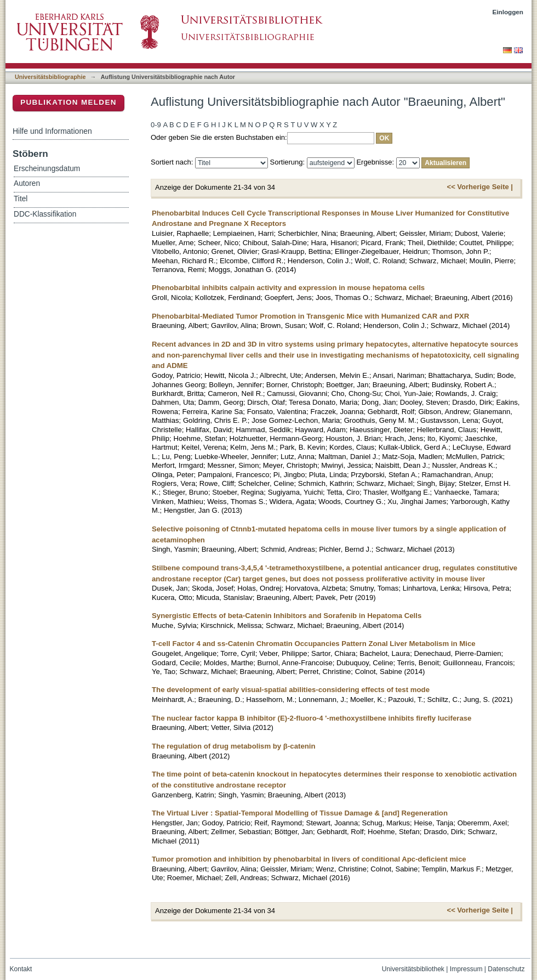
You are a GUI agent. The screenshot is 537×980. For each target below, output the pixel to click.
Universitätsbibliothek (413, 969)
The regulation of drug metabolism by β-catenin (234, 746)
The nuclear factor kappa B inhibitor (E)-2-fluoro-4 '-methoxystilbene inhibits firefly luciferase (312, 718)
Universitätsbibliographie (50, 77)
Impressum (466, 969)
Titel (21, 199)
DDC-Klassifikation (45, 214)
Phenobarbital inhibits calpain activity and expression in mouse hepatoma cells (288, 288)
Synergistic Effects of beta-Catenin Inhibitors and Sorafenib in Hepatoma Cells (287, 616)
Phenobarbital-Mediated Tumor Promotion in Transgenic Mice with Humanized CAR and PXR (310, 316)
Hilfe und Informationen (52, 131)
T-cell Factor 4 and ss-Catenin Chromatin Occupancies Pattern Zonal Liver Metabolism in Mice (314, 644)
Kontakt (21, 969)
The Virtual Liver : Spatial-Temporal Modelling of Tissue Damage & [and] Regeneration (300, 813)
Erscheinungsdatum (47, 169)
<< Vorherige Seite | (480, 187)
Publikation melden (68, 102)
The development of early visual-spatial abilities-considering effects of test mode (291, 690)
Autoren (27, 183)
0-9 (156, 125)
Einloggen (508, 12)
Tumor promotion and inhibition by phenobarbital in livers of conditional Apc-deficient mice (309, 859)
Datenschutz (506, 969)
